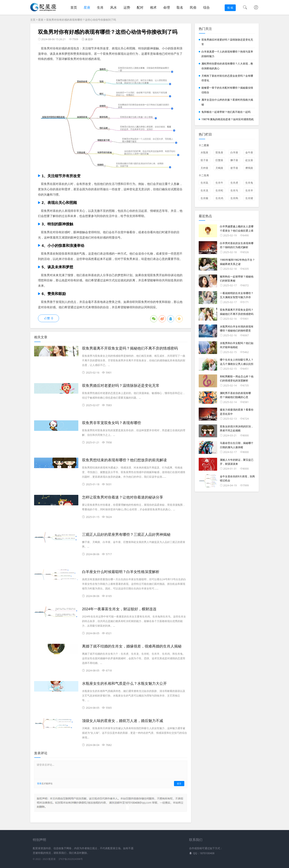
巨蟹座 (219, 160)
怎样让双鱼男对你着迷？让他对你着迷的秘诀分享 (123, 497)
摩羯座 (249, 168)
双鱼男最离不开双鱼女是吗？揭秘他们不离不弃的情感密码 (130, 348)
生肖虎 (234, 183)
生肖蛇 (219, 190)
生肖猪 (249, 198)
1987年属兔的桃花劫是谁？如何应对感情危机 (228, 119)
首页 (74, 7)
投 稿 (230, 8)
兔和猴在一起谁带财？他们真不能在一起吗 (226, 112)
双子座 (204, 160)
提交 (179, 783)
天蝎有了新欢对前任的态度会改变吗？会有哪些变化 (227, 78)
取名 (180, 7)
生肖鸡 (219, 198)
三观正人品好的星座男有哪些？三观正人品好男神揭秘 (126, 534)
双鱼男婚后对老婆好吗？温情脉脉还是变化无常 (121, 386)
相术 (153, 7)
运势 (127, 7)
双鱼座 (219, 152)
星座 (87, 7)
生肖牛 (219, 183)
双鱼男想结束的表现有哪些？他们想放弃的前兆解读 (124, 460)
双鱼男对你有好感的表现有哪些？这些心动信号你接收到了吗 (81, 20)
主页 (33, 20)
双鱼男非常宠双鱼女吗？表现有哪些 (112, 423)
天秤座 (204, 168)
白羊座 (234, 152)
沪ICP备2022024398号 (71, 859)
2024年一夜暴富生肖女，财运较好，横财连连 (119, 609)
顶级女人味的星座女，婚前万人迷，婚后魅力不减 (123, 721)
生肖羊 (249, 190)
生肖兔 (249, 183)
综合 (206, 7)
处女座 (249, 160)
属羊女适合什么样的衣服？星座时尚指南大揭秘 (227, 102)
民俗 (193, 7)
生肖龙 (204, 190)
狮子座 (234, 160)
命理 (167, 7)
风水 (114, 7)
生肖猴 (204, 198)
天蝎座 (219, 168)
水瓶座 (204, 152)
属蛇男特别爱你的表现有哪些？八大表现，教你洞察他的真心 (227, 66)
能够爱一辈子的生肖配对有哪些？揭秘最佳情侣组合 (227, 90)
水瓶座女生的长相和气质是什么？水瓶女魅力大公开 (124, 683)
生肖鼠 (204, 183)
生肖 (100, 7)
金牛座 (249, 152)
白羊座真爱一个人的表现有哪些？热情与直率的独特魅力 (227, 54)
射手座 (234, 168)
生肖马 (234, 190)
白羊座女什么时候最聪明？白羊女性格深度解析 (121, 572)
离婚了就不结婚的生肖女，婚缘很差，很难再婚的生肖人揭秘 (132, 646)
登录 (39, 783)
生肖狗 (234, 198)
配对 (140, 7)
